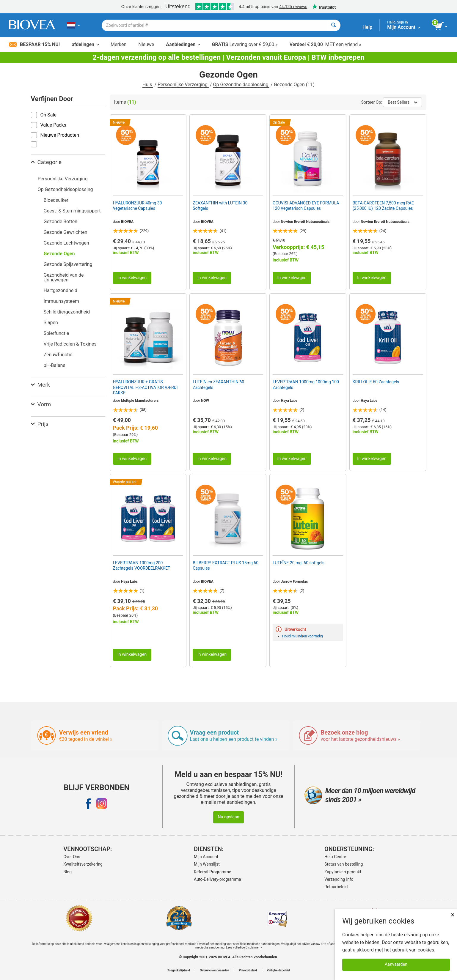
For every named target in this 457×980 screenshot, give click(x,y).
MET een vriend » (325, 44)
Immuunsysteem (61, 301)
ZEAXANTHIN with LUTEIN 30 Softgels (220, 206)
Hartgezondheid (61, 290)
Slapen (51, 323)
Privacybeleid (248, 970)
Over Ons (72, 857)
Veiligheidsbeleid (278, 970)
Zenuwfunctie (58, 355)
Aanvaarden (396, 964)
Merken (118, 44)
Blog (67, 872)
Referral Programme (212, 872)
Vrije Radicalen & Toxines (70, 344)
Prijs (40, 424)
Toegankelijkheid (179, 970)
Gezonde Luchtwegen (66, 243)
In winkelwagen (132, 278)
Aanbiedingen (183, 44)
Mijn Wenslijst (207, 864)
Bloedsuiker (56, 200)
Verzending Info (339, 879)
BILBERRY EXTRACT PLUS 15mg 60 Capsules (226, 565)
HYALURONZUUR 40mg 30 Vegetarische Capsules (138, 206)
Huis (148, 85)
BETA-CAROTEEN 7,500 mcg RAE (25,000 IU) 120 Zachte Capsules (383, 206)
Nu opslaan (228, 817)
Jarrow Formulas (295, 582)
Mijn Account (206, 857)
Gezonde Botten (61, 222)
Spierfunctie (56, 333)
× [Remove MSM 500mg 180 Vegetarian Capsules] (453, 915)
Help (367, 27)
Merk (41, 385)
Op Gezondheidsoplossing (241, 85)
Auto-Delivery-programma (217, 879)
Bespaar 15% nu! (34, 44)
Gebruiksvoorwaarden (215, 970)
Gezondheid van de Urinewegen (64, 277)
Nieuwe (146, 44)
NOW (205, 401)
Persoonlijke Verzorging (183, 85)
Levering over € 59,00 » (245, 44)
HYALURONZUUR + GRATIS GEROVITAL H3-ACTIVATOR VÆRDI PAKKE (145, 387)
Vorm (41, 404)
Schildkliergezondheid (67, 312)
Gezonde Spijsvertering (68, 264)
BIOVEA (127, 222)
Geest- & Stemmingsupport (72, 211)
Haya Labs (289, 401)
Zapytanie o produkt (343, 872)
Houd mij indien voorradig (303, 636)
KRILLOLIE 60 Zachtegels (376, 382)
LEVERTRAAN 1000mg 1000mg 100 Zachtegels (306, 385)
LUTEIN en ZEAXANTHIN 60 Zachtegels (218, 385)
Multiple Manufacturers (140, 401)
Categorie (46, 162)
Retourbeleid (336, 887)
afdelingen (85, 44)
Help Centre (335, 857)
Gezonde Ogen (59, 254)
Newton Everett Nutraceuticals (305, 222)
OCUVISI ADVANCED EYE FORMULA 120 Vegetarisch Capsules (306, 206)
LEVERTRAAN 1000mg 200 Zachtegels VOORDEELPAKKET (142, 565)
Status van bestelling (344, 864)
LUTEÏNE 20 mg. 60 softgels (299, 563)
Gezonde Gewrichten (66, 232)
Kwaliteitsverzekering (83, 864)
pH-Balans (55, 365)
